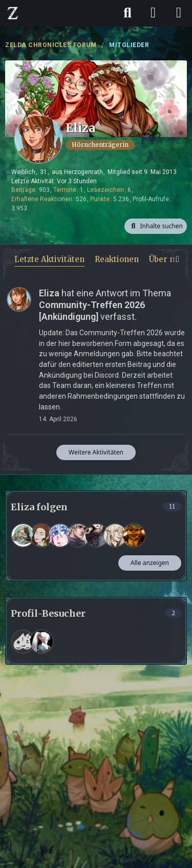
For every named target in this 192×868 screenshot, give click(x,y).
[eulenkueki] (23, 535)
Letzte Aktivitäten (49, 259)
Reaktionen (117, 259)
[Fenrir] (97, 535)
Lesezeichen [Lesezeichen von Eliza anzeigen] (105, 190)
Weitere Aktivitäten (96, 452)
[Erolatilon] (134, 535)
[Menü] (179, 13)
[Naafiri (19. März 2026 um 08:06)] (41, 642)
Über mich (169, 259)
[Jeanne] (115, 535)
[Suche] (127, 13)
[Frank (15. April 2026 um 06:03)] (23, 642)
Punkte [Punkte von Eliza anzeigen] (100, 199)
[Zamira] (41, 535)
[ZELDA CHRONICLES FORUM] (13, 13)
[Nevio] (78, 535)
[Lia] (60, 535)
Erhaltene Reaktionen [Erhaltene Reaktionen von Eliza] (42, 199)
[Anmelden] (153, 13)
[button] (156, 226)
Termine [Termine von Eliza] (65, 190)
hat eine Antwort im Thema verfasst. (105, 305)
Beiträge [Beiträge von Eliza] (23, 190)
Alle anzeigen (150, 563)
